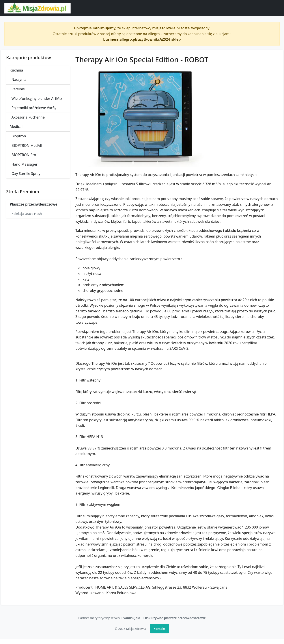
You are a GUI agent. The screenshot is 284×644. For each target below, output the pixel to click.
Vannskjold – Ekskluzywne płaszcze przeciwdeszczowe (164, 618)
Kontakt (159, 629)
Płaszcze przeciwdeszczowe (34, 204)
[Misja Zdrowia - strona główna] (37, 8)
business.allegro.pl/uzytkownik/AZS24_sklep (142, 39)
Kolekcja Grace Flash (27, 214)
